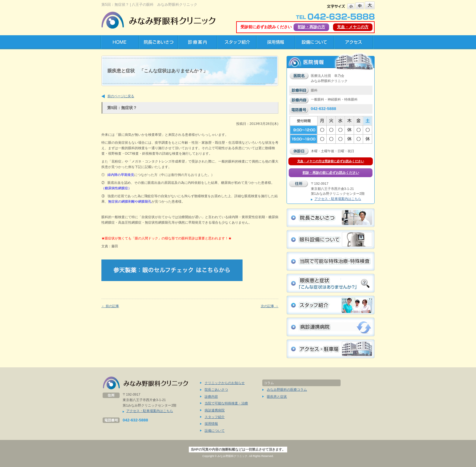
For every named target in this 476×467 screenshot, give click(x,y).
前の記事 (110, 306)
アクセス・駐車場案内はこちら (338, 199)
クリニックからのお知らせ (225, 383)
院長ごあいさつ (216, 390)
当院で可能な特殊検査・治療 (226, 403)
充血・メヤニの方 (353, 27)
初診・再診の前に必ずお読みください (331, 173)
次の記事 (270, 306)
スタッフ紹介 (215, 417)
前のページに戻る (121, 96)
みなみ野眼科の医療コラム (287, 390)
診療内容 (211, 397)
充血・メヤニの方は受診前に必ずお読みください (331, 161)
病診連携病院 (215, 410)
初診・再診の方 (311, 27)
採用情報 (211, 424)
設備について (215, 431)
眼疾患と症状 (277, 397)
